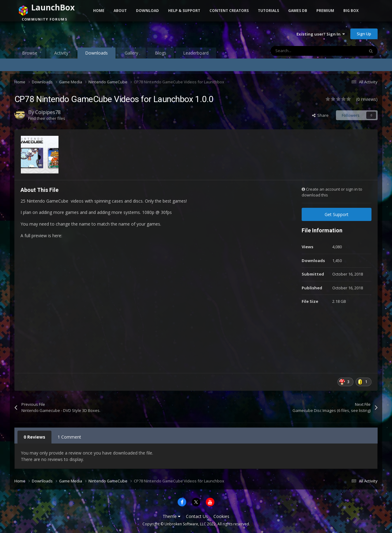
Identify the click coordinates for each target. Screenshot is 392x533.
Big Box (351, 11)
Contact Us (197, 516)
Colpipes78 (48, 112)
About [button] (120, 11)
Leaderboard (196, 53)
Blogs (161, 53)
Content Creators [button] (229, 11)
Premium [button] (325, 11)
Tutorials (268, 11)
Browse (30, 53)
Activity (61, 53)
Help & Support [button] (184, 11)
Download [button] (147, 11)
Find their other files (47, 118)
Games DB (298, 11)
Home (99, 11)
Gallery (131, 53)
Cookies (221, 516)
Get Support (337, 214)
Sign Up (364, 34)
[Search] (304, 51)
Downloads (96, 54)
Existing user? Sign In (321, 34)
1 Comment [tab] (69, 437)
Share (320, 115)
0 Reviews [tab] (34, 437)
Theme (171, 516)
